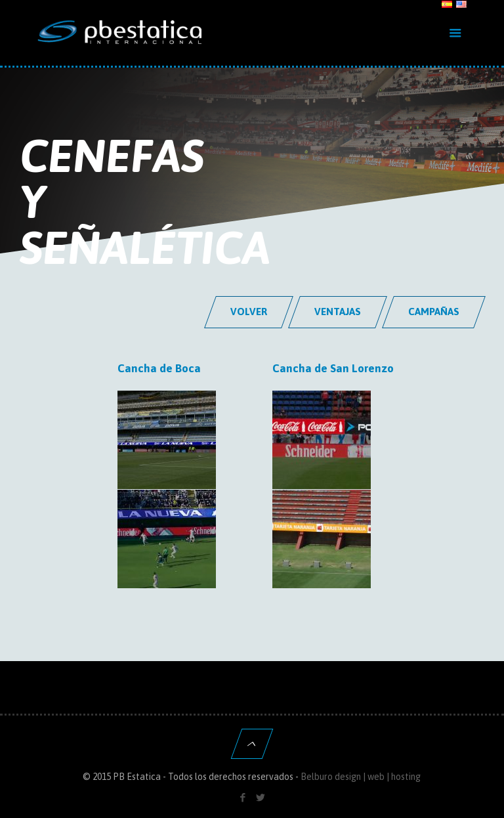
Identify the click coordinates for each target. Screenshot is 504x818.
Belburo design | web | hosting (361, 777)
